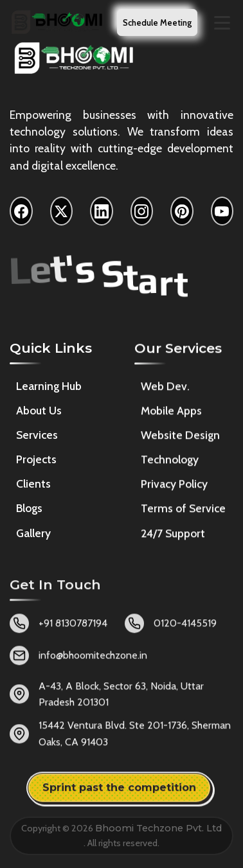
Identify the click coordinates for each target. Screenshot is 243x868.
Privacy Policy (174, 487)
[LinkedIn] (102, 212)
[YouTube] (222, 212)
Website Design (180, 438)
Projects (36, 461)
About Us (39, 412)
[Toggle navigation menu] (222, 23)
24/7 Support (173, 536)
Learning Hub (49, 387)
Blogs (29, 510)
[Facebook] (21, 212)
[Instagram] (142, 212)
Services (37, 437)
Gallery (33, 534)
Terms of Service (183, 512)
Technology (170, 463)
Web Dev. (165, 390)
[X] (62, 212)
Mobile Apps (171, 414)
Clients (33, 485)
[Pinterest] (182, 212)
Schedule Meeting (157, 22)
